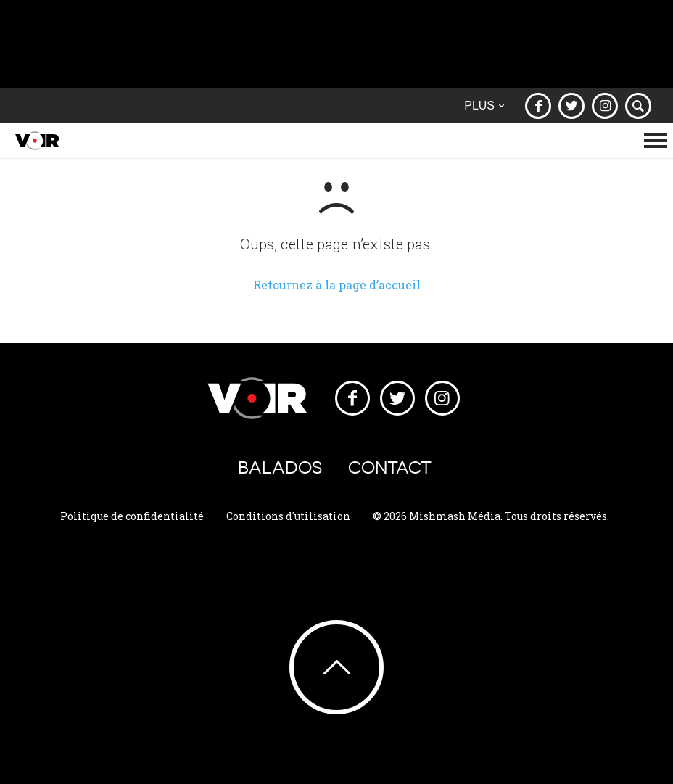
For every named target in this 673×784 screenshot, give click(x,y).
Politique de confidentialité (132, 516)
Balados (280, 467)
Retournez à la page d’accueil (337, 285)
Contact (390, 467)
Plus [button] (484, 106)
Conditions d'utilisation (288, 516)
